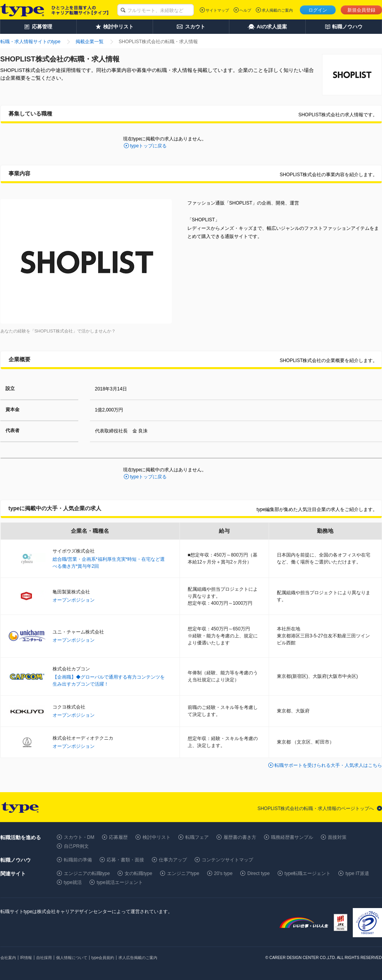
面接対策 (337, 837)
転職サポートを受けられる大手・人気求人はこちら (328, 765)
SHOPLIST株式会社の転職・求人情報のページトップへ (316, 808)
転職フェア (197, 837)
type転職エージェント (308, 873)
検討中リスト (157, 837)
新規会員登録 (361, 10)
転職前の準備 (78, 860)
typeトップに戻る (149, 146)
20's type (224, 873)
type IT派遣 (357, 873)
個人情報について (72, 958)
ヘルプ (245, 10)
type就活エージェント (120, 882)
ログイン (318, 10)
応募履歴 (118, 837)
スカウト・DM (79, 837)
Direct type (258, 873)
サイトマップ (217, 10)
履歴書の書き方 (240, 837)
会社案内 (8, 958)
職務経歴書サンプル (292, 837)
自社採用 (44, 958)
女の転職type (138, 873)
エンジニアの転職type (87, 873)
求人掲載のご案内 (277, 10)
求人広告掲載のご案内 (138, 958)
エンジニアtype (183, 873)
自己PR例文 (77, 846)
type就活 (73, 882)
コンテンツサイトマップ (227, 860)
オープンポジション (74, 600)
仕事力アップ (173, 860)
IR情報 (26, 958)
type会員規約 (103, 958)
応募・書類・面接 (125, 860)
